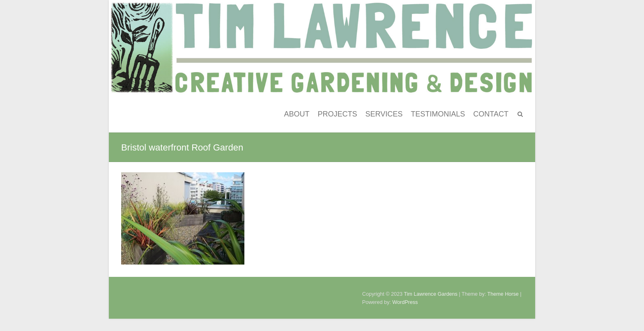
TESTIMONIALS (438, 114)
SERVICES (384, 114)
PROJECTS (338, 114)
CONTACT (491, 114)
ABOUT (297, 114)
